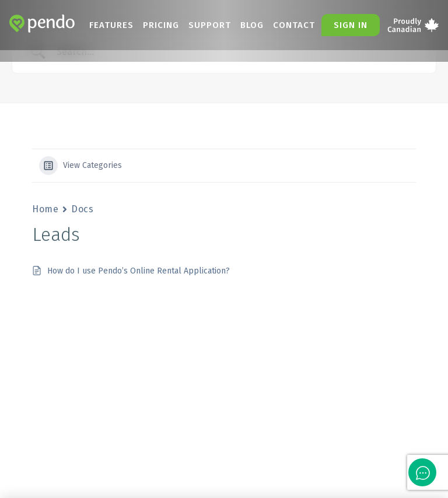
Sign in (351, 25)
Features (111, 25)
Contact (294, 25)
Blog (252, 25)
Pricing (161, 25)
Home (45, 209)
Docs (82, 209)
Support (210, 25)
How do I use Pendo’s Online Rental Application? (139, 271)
